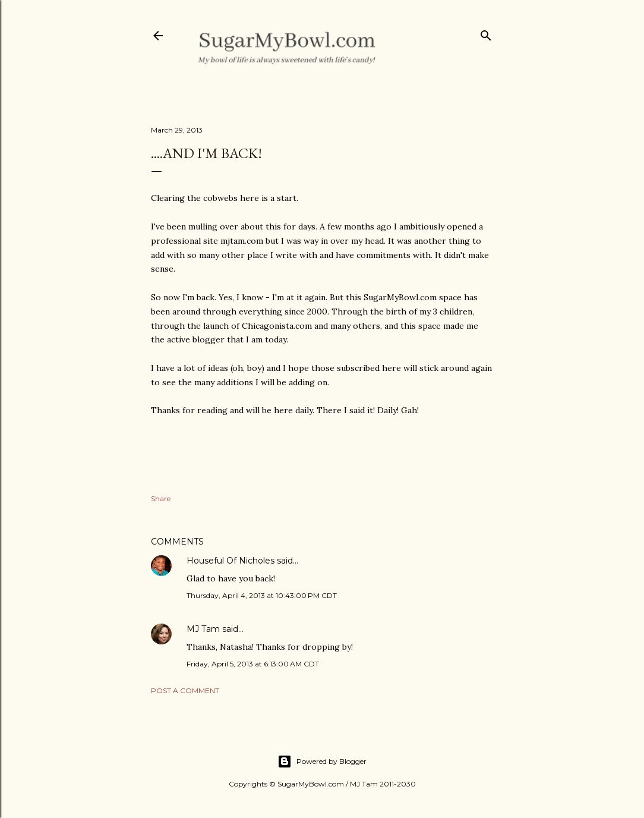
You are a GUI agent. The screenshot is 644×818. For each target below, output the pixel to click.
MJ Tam (203, 629)
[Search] (486, 33)
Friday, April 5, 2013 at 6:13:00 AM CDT (253, 664)
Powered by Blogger (322, 762)
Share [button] (161, 498)
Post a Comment (185, 690)
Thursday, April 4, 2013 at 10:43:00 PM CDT (262, 595)
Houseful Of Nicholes (231, 561)
